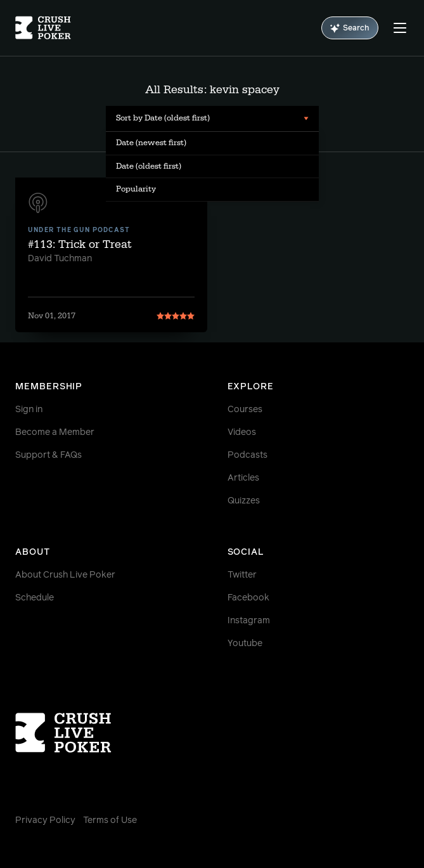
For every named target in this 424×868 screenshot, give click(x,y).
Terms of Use (110, 820)
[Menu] (400, 28)
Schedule (35, 598)
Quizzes (244, 501)
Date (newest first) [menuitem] (151, 143)
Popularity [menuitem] (136, 189)
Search (350, 28)
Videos (242, 432)
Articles (243, 478)
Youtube (245, 644)
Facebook (248, 598)
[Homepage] (43, 28)
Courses (245, 410)
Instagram (249, 621)
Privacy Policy (45, 820)
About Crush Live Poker (65, 575)
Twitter (242, 575)
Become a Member (55, 432)
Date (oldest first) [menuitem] (149, 166)
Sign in (29, 410)
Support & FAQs (48, 455)
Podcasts (247, 455)
